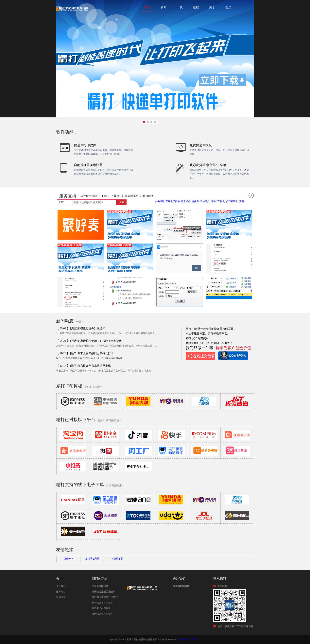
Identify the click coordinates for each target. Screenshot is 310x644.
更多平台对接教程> (109, 420)
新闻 (164, 7)
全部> (79, 322)
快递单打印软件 (100, 586)
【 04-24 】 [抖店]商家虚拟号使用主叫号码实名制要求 (89, 341)
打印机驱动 (232, 201)
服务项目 (61, 592)
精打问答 (148, 196)
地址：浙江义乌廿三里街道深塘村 (235, 626)
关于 (212, 7)
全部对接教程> (115, 485)
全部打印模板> (93, 387)
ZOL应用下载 (116, 559)
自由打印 (160, 201)
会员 (228, 7)
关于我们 (61, 586)
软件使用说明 (89, 196)
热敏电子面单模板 (101, 608)
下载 (180, 7)
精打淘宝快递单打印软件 (105, 597)
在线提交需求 (200, 356)
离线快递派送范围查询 (104, 592)
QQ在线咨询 (233, 355)
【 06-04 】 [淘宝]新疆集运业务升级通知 (81, 328)
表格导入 (205, 201)
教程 (196, 7)
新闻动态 (61, 597)
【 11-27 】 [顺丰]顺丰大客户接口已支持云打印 (85, 353)
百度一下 (68, 559)
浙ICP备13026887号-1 (189, 639)
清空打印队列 (218, 201)
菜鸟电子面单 (173, 201)
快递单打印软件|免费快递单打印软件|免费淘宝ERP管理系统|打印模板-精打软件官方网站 (72, 9)
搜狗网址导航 (92, 559)
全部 (251, 195)
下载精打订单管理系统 (125, 196)
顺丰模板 (186, 201)
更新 (242, 201)
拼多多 (195, 201)
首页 (147, 7)
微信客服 (222, 586)
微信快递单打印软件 (102, 614)
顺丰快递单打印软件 (102, 603)
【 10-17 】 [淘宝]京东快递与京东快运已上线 (84, 366)
